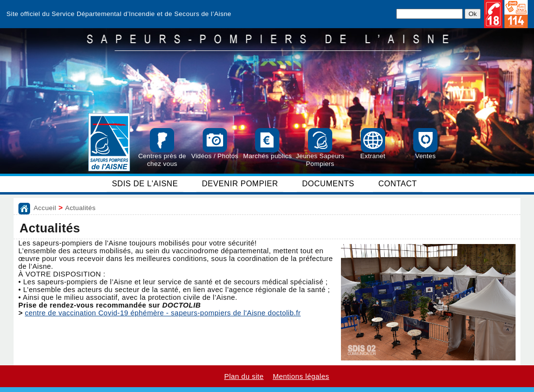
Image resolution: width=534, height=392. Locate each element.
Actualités (80, 208)
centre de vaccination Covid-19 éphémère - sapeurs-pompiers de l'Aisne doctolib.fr (163, 313)
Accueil (45, 208)
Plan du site (244, 376)
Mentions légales (301, 376)
